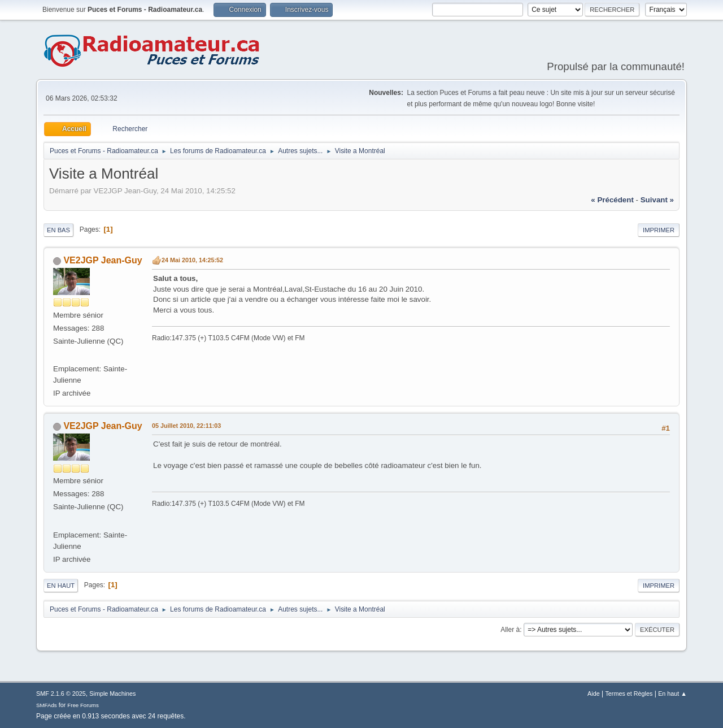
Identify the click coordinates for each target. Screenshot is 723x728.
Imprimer (659, 230)
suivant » (657, 200)
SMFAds (47, 705)
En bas (58, 230)
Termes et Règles (629, 694)
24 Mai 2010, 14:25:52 (192, 260)
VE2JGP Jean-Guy (103, 260)
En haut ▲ (672, 694)
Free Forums (83, 705)
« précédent (612, 200)
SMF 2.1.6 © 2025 (61, 694)
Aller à (510, 630)
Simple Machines (112, 694)
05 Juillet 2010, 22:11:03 (186, 426)
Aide (594, 694)
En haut (61, 586)
